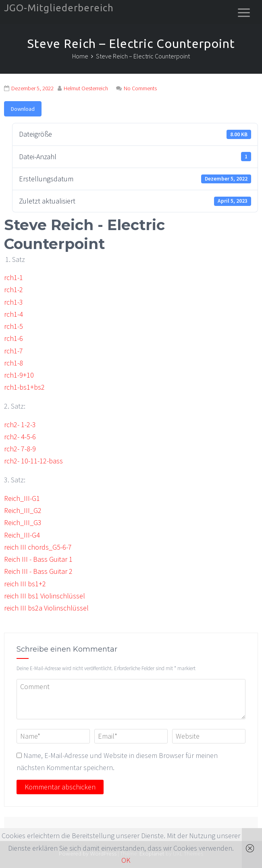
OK (126, 860)
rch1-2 (14, 290)
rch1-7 (14, 351)
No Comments (140, 88)
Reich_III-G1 (22, 498)
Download (23, 109)
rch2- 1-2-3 (20, 425)
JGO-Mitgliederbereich (59, 8)
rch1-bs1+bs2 (24, 387)
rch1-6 (14, 338)
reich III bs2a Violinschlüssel (46, 608)
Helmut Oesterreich (86, 88)
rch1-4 (14, 314)
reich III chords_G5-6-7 (38, 547)
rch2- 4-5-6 (20, 437)
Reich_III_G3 (23, 522)
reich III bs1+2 (25, 584)
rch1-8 (14, 363)
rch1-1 (14, 277)
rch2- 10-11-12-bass (33, 461)
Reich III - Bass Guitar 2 (38, 571)
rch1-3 (14, 302)
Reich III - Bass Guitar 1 (38, 559)
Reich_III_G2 (23, 510)
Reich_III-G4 (22, 535)
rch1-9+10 (19, 375)
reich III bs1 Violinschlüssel (45, 596)
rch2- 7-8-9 (20, 449)
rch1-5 (14, 326)
